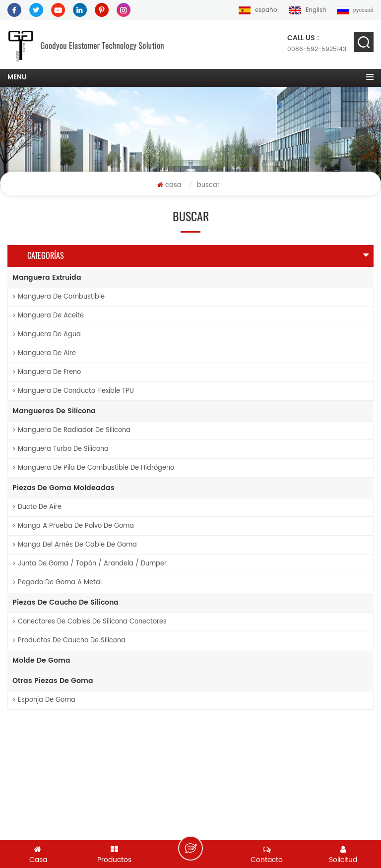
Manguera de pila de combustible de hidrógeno (94, 468)
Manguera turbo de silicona (61, 449)
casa (169, 185)
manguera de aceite (48, 316)
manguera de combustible (59, 297)
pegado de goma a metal (57, 583)
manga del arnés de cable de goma (75, 545)
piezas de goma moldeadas (63, 488)
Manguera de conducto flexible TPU (73, 391)
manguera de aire (44, 353)
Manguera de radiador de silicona (72, 430)
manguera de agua (47, 335)
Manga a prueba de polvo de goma (73, 526)
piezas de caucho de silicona (65, 602)
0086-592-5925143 (317, 43)
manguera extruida (47, 278)
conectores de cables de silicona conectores (90, 622)
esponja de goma (44, 700)
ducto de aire (37, 507)
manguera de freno (47, 372)
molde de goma (41, 660)
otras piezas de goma (53, 681)
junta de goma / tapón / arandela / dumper (90, 564)
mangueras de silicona (54, 411)
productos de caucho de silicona (69, 641)
